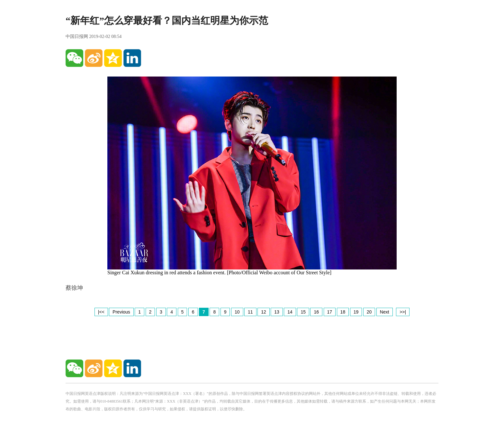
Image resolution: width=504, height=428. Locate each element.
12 (264, 312)
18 (343, 312)
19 (356, 312)
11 (250, 312)
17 (330, 312)
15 (303, 312)
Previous (121, 312)
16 (316, 312)
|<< (101, 312)
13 (277, 312)
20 (369, 312)
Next (385, 312)
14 (290, 312)
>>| (403, 312)
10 (237, 312)
